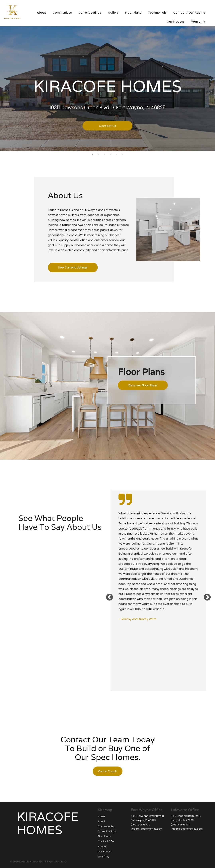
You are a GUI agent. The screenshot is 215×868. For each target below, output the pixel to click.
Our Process (176, 22)
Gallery (113, 13)
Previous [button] (107, 596)
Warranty (198, 22)
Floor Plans (133, 13)
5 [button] (116, 155)
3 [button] (105, 155)
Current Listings (90, 13)
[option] (158, 567)
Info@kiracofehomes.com (147, 829)
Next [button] (205, 596)
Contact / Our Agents (189, 13)
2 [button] (99, 155)
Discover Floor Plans (143, 385)
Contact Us (107, 126)
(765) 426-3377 (180, 825)
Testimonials (157, 13)
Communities (62, 13)
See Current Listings (73, 267)
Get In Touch (108, 771)
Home (102, 816)
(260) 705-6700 (141, 825)
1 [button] (93, 155)
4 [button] (110, 155)
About (41, 13)
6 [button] (122, 155)
